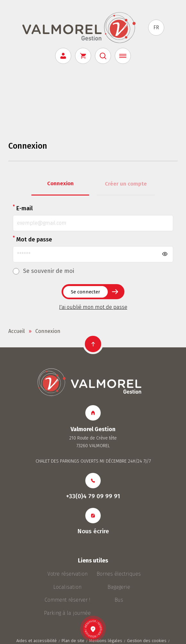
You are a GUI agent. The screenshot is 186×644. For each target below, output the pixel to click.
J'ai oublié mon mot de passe (93, 307)
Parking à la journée (67, 613)
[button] (93, 344)
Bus (119, 600)
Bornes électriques (119, 574)
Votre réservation (68, 574)
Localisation (67, 587)
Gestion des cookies (147, 641)
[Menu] (123, 56)
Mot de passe (32, 239)
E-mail (23, 208)
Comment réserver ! (67, 600)
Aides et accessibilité (37, 641)
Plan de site (73, 641)
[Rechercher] (103, 56)
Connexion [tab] (60, 184)
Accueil (17, 331)
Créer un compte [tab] (126, 184)
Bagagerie (119, 587)
